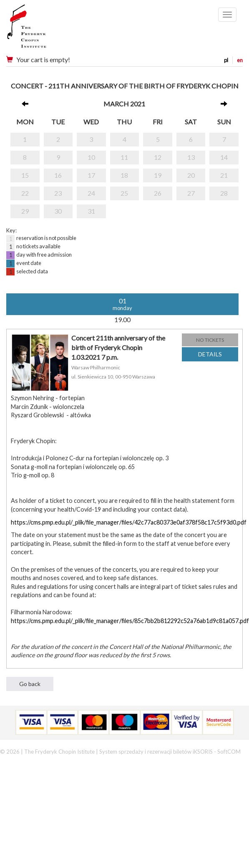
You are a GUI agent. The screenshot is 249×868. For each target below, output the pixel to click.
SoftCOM (229, 752)
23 (58, 193)
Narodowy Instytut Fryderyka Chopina (43, 29)
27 (191, 193)
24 (91, 193)
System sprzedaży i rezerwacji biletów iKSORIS (156, 752)
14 (224, 157)
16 (58, 175)
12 (158, 157)
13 (191, 157)
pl (226, 60)
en (240, 60)
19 (158, 175)
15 (25, 175)
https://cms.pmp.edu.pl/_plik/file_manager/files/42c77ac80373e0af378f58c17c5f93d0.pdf (129, 522)
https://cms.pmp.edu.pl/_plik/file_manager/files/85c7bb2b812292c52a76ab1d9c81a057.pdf (130, 621)
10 (91, 157)
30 (58, 211)
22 (25, 193)
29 (25, 211)
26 (158, 193)
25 (124, 193)
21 (224, 175)
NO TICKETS (210, 340)
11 (124, 157)
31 (91, 211)
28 (224, 193)
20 (191, 175)
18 (124, 175)
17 (91, 175)
